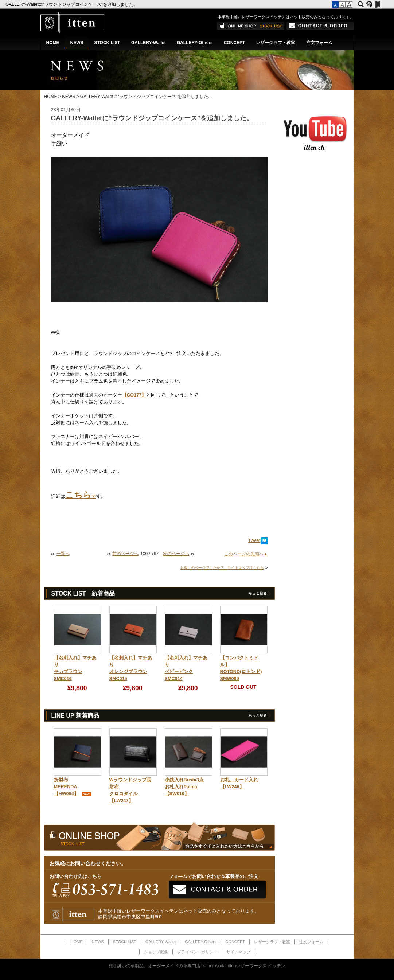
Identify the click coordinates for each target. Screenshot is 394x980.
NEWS (77, 43)
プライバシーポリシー (197, 952)
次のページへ (176, 554)
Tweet (254, 540)
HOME (53, 43)
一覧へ (63, 554)
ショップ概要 (156, 952)
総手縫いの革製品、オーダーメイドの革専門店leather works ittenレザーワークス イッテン (197, 966)
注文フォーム (319, 43)
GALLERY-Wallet (149, 43)
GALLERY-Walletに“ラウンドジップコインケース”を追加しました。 (72, 4)
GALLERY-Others (195, 43)
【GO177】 (134, 395)
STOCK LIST (107, 43)
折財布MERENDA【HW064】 (66, 787)
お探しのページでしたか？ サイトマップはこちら (222, 568)
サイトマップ (238, 952)
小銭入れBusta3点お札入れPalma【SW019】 (184, 787)
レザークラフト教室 (276, 43)
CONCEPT (235, 43)
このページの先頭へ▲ (246, 554)
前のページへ (125, 554)
